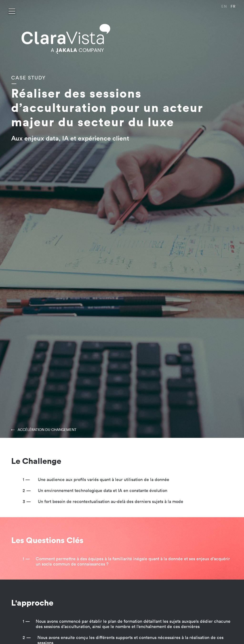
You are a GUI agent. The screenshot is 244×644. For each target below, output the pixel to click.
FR (233, 6)
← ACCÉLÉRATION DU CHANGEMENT (44, 430)
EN (224, 6)
